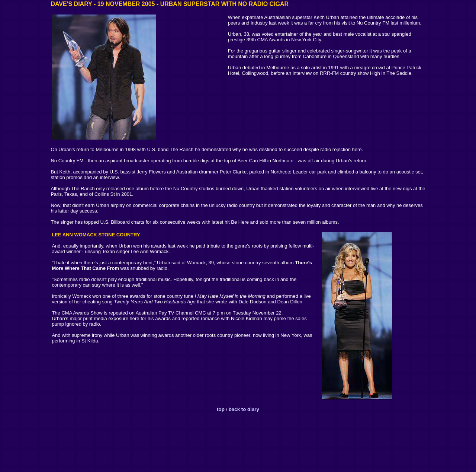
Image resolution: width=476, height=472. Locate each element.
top (221, 409)
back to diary (244, 409)
